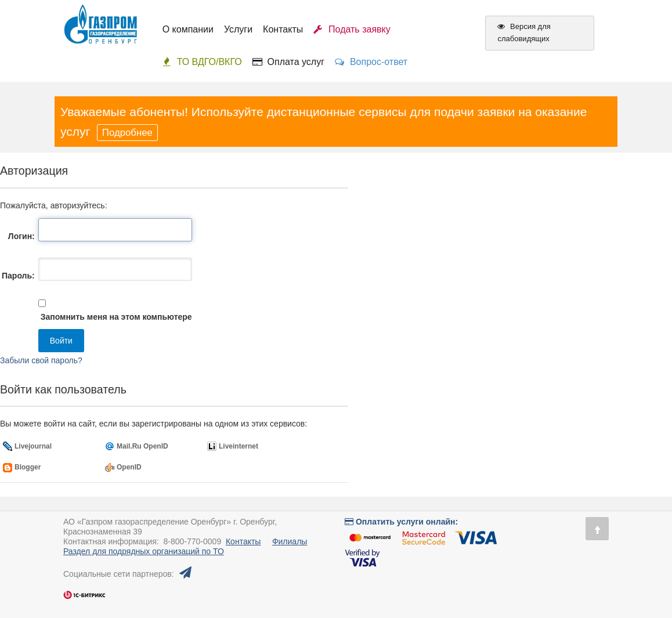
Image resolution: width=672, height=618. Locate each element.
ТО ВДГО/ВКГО (202, 62)
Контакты (283, 29)
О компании (188, 29)
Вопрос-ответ (371, 62)
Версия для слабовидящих (524, 32)
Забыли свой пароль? (41, 360)
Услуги (238, 29)
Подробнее (127, 133)
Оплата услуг (288, 62)
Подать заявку (352, 29)
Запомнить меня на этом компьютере (115, 317)
